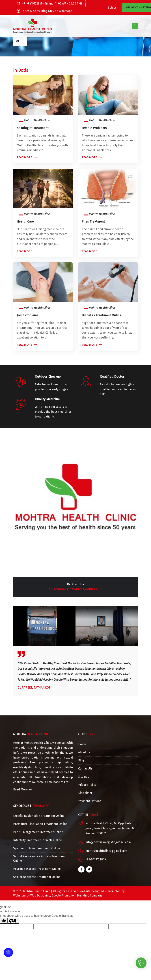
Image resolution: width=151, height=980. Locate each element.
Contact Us (85, 769)
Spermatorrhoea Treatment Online (37, 848)
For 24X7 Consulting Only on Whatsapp (45, 11)
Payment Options (90, 801)
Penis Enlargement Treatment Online (38, 832)
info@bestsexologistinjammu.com (108, 842)
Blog (81, 760)
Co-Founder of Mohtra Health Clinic (75, 589)
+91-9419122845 (96, 859)
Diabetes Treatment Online (102, 315)
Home (82, 744)
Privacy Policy (87, 785)
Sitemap (84, 777)
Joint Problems (28, 315)
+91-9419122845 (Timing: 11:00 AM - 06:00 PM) (49, 4)
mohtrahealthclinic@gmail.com (106, 851)
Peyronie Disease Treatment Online (37, 869)
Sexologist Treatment (33, 128)
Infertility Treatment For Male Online (38, 840)
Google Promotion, (64, 896)
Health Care (25, 221)
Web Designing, (41, 896)
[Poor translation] (13, 921)
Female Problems (94, 128)
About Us (84, 752)
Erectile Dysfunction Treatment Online (39, 816)
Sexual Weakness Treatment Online (37, 877)
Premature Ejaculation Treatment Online (40, 824)
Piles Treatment (93, 221)
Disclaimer (85, 793)
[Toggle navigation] (135, 26)
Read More (27, 157)
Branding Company (90, 896)
